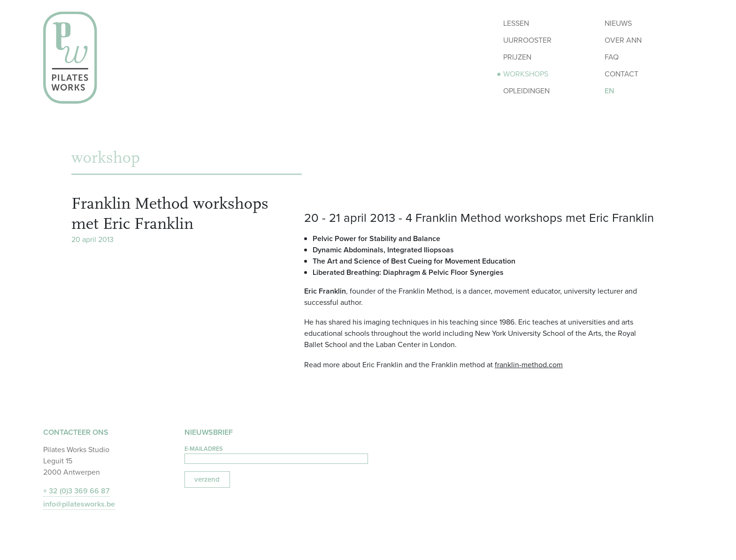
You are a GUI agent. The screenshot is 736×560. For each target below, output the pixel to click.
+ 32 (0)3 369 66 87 (77, 491)
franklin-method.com (529, 365)
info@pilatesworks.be (79, 504)
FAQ (612, 57)
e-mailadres (204, 449)
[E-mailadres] (276, 459)
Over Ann (623, 40)
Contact (621, 74)
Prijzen (517, 57)
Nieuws (618, 23)
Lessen (516, 23)
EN (609, 91)
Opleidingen (526, 91)
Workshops (526, 74)
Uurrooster (527, 40)
